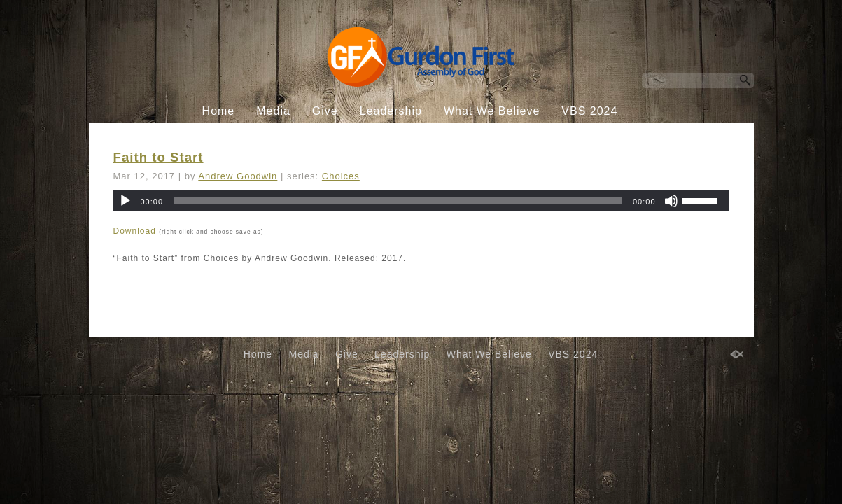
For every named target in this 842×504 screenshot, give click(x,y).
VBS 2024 (589, 111)
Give (325, 111)
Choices (341, 176)
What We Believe (492, 111)
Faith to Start (159, 157)
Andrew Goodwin (238, 176)
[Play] (125, 201)
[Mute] (671, 201)
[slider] (398, 201)
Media (273, 111)
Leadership (391, 111)
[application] (421, 201)
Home (219, 111)
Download (135, 231)
